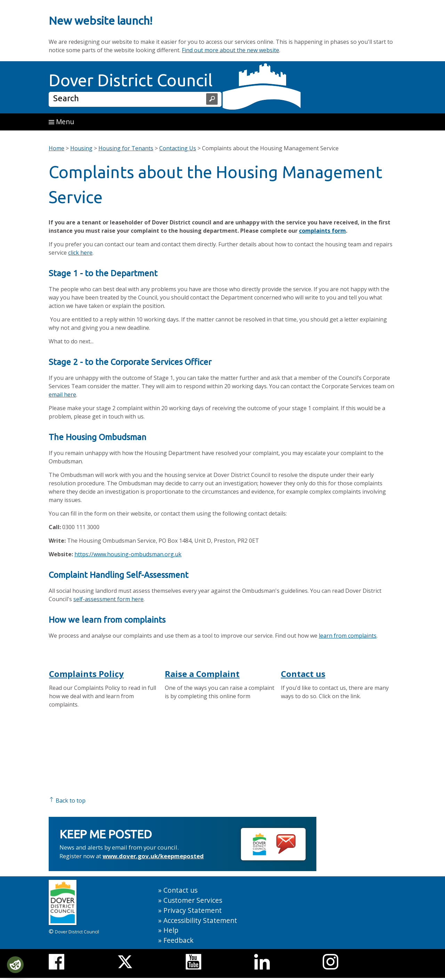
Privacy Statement (193, 910)
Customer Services (193, 900)
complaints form (322, 231)
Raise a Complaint (202, 674)
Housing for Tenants (126, 148)
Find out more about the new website (230, 50)
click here (80, 253)
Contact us (303, 674)
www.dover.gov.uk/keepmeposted (153, 856)
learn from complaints (348, 636)
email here (62, 395)
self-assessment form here (108, 599)
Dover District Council (131, 80)
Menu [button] (61, 122)
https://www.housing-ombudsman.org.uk (128, 554)
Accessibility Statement (200, 920)
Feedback (179, 940)
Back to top (67, 800)
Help (171, 930)
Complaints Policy (86, 674)
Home (56, 148)
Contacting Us (178, 148)
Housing (81, 148)
